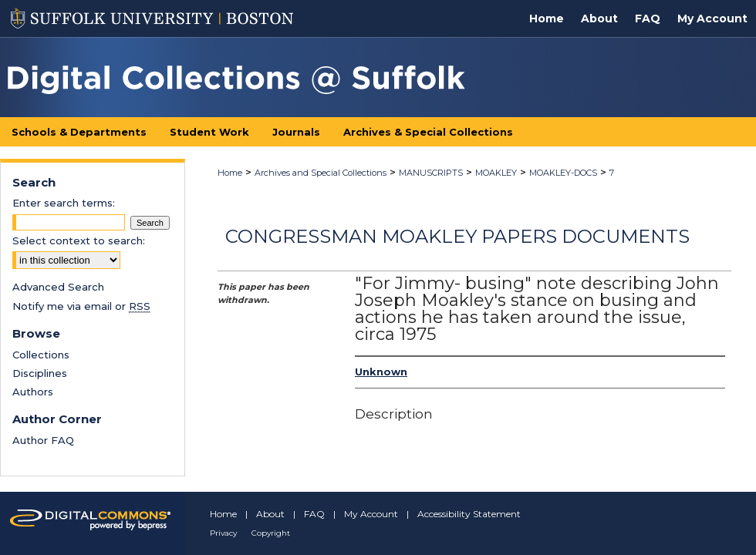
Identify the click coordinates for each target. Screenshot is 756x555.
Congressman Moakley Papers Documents (457, 236)
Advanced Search (58, 287)
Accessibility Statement (469, 514)
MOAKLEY (496, 173)
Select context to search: (79, 240)
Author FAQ (43, 440)
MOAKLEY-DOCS (563, 173)
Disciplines (40, 373)
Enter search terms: (64, 203)
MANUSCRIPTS (431, 173)
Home (230, 173)
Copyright (271, 533)
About (270, 514)
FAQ (314, 514)
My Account (371, 514)
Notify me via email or (81, 306)
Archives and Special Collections (321, 173)
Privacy (223, 533)
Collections (41, 355)
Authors (33, 392)
